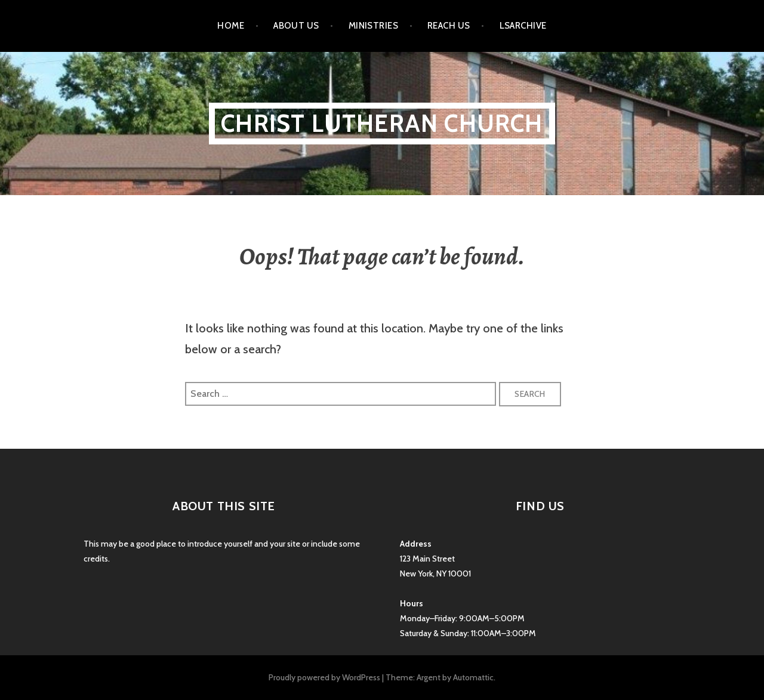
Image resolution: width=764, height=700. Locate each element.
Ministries (374, 26)
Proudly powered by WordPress (324, 677)
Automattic (473, 677)
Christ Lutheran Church (382, 123)
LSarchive (523, 26)
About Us (296, 26)
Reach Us (449, 26)
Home (231, 26)
